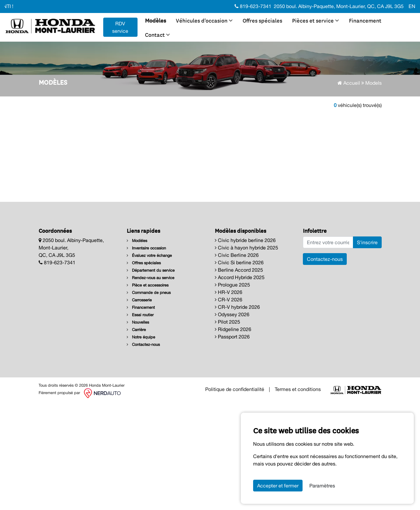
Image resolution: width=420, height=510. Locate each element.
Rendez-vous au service (151, 278)
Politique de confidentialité (235, 389)
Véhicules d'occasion (204, 20)
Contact (157, 34)
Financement (365, 20)
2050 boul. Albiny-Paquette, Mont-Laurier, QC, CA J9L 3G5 (339, 6)
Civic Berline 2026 (237, 255)
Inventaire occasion (146, 248)
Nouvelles (138, 322)
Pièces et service (316, 20)
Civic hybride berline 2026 (245, 240)
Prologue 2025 (232, 285)
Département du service (151, 270)
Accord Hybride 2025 (240, 277)
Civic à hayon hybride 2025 (246, 248)
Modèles (155, 20)
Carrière (136, 330)
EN (412, 6)
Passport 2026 (232, 337)
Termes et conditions (298, 389)
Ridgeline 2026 (233, 329)
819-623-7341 (253, 6)
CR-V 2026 (229, 300)
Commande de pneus (149, 293)
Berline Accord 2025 (239, 270)
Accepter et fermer (278, 486)
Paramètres (322, 486)
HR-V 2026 (229, 292)
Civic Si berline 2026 (239, 262)
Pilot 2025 (227, 322)
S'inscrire (367, 242)
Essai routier (140, 315)
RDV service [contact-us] (120, 27)
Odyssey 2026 (232, 314)
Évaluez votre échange (149, 255)
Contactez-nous (143, 344)
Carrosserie (139, 300)
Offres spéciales (262, 20)
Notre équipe (141, 337)
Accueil (349, 83)
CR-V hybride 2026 (237, 307)
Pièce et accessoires (148, 285)
